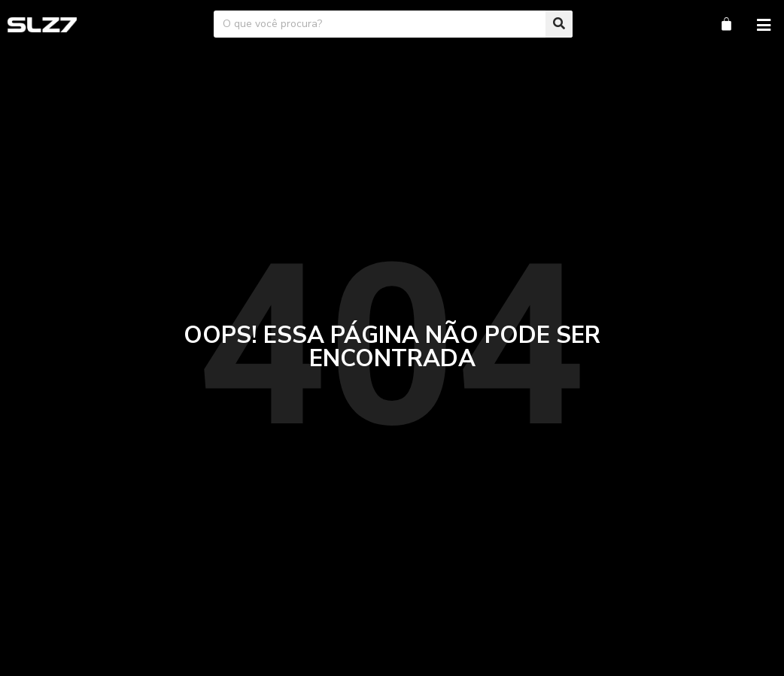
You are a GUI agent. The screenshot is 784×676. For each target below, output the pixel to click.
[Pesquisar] (559, 24)
